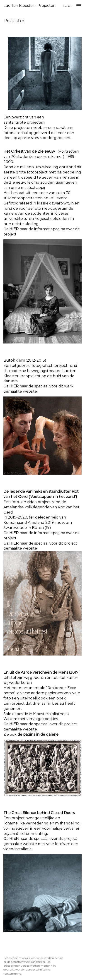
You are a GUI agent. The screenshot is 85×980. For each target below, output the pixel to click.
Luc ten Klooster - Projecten (29, 6)
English (67, 6)
